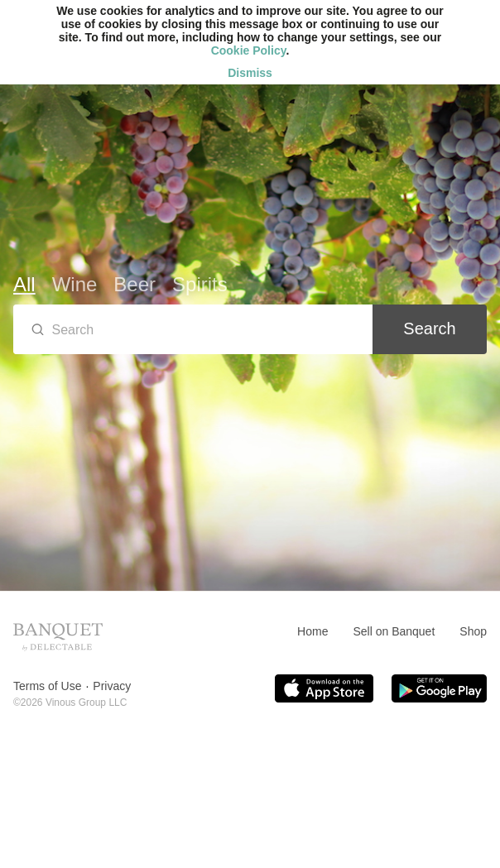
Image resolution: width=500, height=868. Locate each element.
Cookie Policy (249, 50)
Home (312, 631)
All (24, 284)
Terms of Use (47, 686)
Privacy (112, 686)
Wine (75, 284)
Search (429, 328)
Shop (473, 631)
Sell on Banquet (394, 631)
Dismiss (250, 73)
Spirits (200, 284)
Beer (135, 284)
